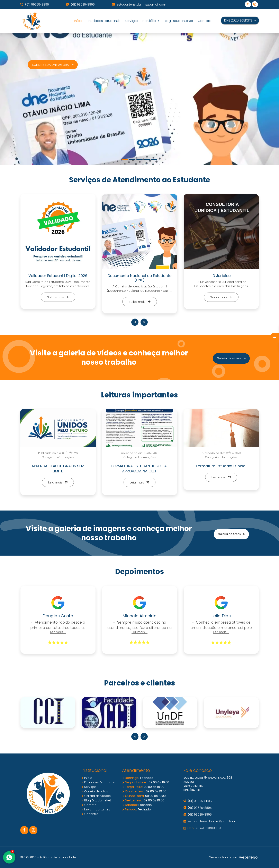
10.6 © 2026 (28, 857)
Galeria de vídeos (231, 358)
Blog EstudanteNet (179, 21)
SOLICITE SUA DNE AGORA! (53, 65)
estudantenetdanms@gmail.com (139, 5)
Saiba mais (58, 297)
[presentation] (135, 322)
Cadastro (90, 814)
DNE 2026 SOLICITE (240, 20)
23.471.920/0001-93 (203, 828)
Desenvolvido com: (234, 857)
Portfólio (151, 21)
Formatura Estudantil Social (221, 466)
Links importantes (96, 809)
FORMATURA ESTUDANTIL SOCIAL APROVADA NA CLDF (139, 469)
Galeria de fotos (231, 534)
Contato (205, 21)
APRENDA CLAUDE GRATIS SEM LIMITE (58, 469)
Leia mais (58, 482)
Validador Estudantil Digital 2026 (58, 276)
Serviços (131, 21)
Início (78, 21)
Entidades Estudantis (104, 21)
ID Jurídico (221, 276)
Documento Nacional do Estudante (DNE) (139, 278)
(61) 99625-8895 (35, 5)
